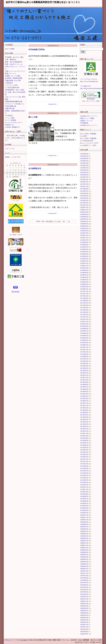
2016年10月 (84, 324)
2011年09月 (84, 466)
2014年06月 (84, 389)
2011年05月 (84, 475)
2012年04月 (84, 450)
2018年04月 (84, 282)
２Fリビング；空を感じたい (15, 104)
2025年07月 (84, 156)
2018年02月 (84, 287)
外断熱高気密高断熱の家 (14, 102)
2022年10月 (84, 172)
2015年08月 (84, 357)
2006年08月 (84, 608)
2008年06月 (84, 557)
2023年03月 (84, 165)
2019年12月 (84, 235)
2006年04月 (84, 618)
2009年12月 (84, 515)
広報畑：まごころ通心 (13, 76)
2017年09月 (84, 298)
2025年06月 (84, 158)
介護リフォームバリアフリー (15, 71)
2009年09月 (84, 522)
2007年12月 (84, 571)
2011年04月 (84, 478)
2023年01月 (84, 170)
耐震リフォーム (10, 74)
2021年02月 (84, 203)
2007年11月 (84, 573)
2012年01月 (84, 457)
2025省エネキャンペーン (89, 116)
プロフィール (10, 149)
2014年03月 (84, 396)
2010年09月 (84, 494)
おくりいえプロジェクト (14, 122)
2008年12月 (84, 543)
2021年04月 (84, 198)
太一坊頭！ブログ (16, 235)
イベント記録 (10, 118)
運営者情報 (15, 292)
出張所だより (10, 125)
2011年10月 (84, 464)
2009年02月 (84, 538)
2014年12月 (84, 375)
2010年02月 (84, 510)
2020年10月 (84, 212)
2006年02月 (84, 622)
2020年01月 (84, 233)
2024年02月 (84, 161)
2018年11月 (84, 266)
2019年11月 (84, 238)
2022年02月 (84, 179)
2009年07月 (84, 527)
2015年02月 (84, 371)
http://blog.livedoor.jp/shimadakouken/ (92, 88)
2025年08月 (84, 154)
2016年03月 (84, 340)
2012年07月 (84, 443)
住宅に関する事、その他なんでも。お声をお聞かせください (15, 138)
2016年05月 (84, 336)
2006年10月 (84, 604)
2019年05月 (84, 252)
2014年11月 (84, 378)
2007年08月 (84, 580)
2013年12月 (84, 403)
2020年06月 (84, 221)
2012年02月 (84, 454)
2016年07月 (84, 331)
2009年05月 (84, 531)
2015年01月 (84, 373)
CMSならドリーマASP (12, 640)
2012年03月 (84, 452)
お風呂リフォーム (86, 121)
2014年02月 (84, 399)
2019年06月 (84, 249)
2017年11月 (84, 294)
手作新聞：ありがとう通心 (14, 57)
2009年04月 (84, 534)
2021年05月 (84, 196)
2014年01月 (84, 401)
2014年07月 (84, 387)
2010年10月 (84, 492)
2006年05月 (84, 615)
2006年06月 (84, 613)
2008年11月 (84, 545)
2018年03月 (84, 284)
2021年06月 (84, 193)
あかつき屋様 (10, 49)
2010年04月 (84, 506)
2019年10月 (84, 240)
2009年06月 (84, 529)
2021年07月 (84, 191)
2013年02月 (84, 426)
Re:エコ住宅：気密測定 (88, 134)
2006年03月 (84, 620)
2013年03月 (84, 424)
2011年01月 (84, 485)
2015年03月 (84, 368)
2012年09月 (84, 438)
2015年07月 (84, 359)
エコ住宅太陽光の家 (12, 88)
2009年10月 (84, 520)
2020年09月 (84, 214)
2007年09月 (84, 578)
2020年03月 (84, 228)
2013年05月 (84, 419)
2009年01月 (84, 541)
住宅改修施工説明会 (37, 50)
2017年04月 (84, 310)
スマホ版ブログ (86, 86)
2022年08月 (84, 175)
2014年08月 (84, 385)
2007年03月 (84, 592)
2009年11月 (84, 517)
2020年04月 (84, 226)
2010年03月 (84, 508)
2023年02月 (84, 168)
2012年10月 (84, 436)
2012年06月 (84, 445)
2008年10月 (84, 548)
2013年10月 (84, 408)
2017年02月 (84, 315)
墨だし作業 (33, 117)
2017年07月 (84, 303)
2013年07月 (84, 415)
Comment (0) (53, 104)
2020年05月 (84, 224)
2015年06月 (84, 361)
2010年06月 (84, 501)
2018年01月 (84, 289)
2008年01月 (84, 569)
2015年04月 (84, 366)
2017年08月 (84, 301)
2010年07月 (84, 499)
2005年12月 (84, 625)
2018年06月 (84, 277)
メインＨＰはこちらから (89, 79)
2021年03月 (84, 200)
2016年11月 (84, 322)
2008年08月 (84, 552)
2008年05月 (84, 559)
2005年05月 (84, 634)
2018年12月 (84, 263)
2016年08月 (84, 329)
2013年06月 (84, 417)
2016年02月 (84, 343)
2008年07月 (84, 555)
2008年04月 (84, 562)
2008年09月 (84, 550)
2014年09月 (84, 382)
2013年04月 (84, 422)
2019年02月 (84, 259)
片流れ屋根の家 (10, 106)
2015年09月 (84, 354)
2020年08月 (84, 217)
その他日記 (9, 115)
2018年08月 (84, 273)
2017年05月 (84, 308)
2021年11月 (84, 186)
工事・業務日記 (10, 60)
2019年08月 (84, 245)
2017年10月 (84, 296)
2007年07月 (84, 583)
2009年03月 (84, 536)
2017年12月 (84, 291)
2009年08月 (84, 524)
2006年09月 (84, 606)
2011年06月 (84, 473)
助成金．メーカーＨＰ (13, 157)
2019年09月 (84, 242)
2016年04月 (84, 338)
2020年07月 (84, 219)
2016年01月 (84, 345)
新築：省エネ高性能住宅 (14, 62)
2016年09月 (84, 326)
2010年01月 (84, 513)
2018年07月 (84, 275)
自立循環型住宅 (35, 169)
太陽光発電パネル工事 (13, 81)
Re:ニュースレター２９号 (89, 143)
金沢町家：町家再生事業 (14, 78)
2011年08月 (84, 468)
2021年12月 (84, 184)
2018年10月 (84, 268)
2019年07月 (84, 247)
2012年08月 (84, 440)
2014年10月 (84, 380)
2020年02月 (84, 231)
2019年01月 (84, 261)
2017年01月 (84, 317)
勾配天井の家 (10, 108)
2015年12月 (84, 347)
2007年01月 (84, 597)
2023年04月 (84, 163)
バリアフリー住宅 (11, 85)
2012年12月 (84, 431)
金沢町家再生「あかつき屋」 (15, 90)
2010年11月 (84, 489)
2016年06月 (84, 333)
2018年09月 (84, 270)
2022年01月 (84, 182)
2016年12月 (84, 319)
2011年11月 (84, 461)
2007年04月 (84, 590)
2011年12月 (84, 459)
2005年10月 (84, 629)
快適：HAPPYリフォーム (14, 64)
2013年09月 (84, 410)
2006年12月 (84, 599)
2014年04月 (84, 394)
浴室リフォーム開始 (87, 118)
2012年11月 (84, 433)
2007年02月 (84, 594)
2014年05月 (84, 392)
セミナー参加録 (10, 120)
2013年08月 (84, 413)
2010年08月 (84, 496)
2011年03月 (84, 480)
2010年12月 (84, 487)
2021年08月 (84, 189)
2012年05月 (84, 447)
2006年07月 (84, 611)
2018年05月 (84, 280)
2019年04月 (84, 254)
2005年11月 (84, 627)
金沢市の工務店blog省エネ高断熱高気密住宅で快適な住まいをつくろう (43, 2)
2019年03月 (84, 256)
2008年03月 (84, 564)
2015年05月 (84, 364)
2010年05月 (84, 503)
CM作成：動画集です (13, 127)
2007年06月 (84, 585)
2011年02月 (84, 482)
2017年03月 (84, 312)
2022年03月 (84, 177)
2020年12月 (84, 207)
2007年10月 (84, 576)
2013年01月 (84, 429)
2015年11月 (84, 350)
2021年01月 (84, 205)
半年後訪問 (84, 123)
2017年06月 (84, 305)
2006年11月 (84, 601)
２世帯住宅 (9, 83)
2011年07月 (84, 471)
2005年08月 (84, 632)
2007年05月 (84, 587)
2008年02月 (84, 566)
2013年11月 (84, 406)
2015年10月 (84, 352)
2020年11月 (84, 210)
